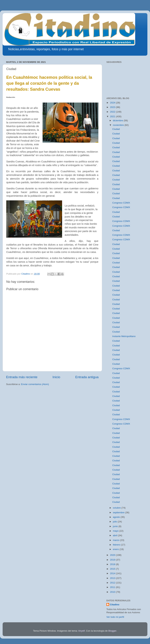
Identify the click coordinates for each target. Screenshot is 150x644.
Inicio (56, 377)
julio (115, 522)
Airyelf (81, 631)
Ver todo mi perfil (115, 617)
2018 (113, 564)
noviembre (119, 125)
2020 (113, 555)
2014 (113, 573)
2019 (113, 560)
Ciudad (116, 129)
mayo (116, 531)
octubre (117, 508)
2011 (113, 587)
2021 (113, 116)
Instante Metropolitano (124, 336)
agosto (117, 517)
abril (115, 535)
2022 (113, 112)
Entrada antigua (87, 377)
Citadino (115, 605)
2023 (113, 107)
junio (116, 526)
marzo (116, 540)
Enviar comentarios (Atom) (35, 384)
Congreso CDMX (121, 203)
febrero (117, 545)
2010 (113, 592)
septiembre (119, 512)
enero (116, 549)
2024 (113, 103)
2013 (113, 578)
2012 (113, 583)
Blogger (112, 631)
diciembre (118, 120)
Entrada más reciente (22, 377)
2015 (113, 569)
